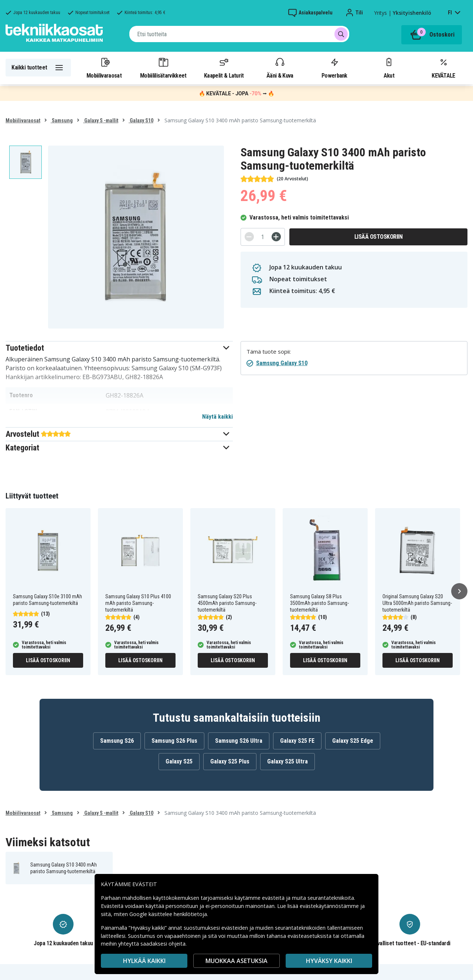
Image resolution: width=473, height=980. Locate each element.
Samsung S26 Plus (174, 741)
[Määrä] (263, 237)
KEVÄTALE (443, 68)
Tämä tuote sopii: (269, 352)
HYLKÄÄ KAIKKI (144, 961)
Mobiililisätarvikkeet (163, 68)
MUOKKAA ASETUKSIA (236, 961)
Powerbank (334, 68)
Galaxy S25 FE (297, 741)
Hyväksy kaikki (329, 961)
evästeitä (274, 898)
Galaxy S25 (179, 761)
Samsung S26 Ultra (239, 741)
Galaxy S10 (141, 120)
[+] (276, 237)
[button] (119, 348)
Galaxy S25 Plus (230, 761)
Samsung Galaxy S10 (282, 363)
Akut (389, 68)
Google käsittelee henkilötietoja (168, 914)
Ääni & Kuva (280, 68)
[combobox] (239, 34)
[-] (249, 237)
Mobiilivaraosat (104, 68)
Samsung (62, 120)
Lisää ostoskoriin (379, 237)
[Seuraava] (459, 591)
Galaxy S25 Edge (353, 741)
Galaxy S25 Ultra (287, 761)
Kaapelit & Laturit (224, 68)
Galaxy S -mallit (101, 120)
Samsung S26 (117, 741)
